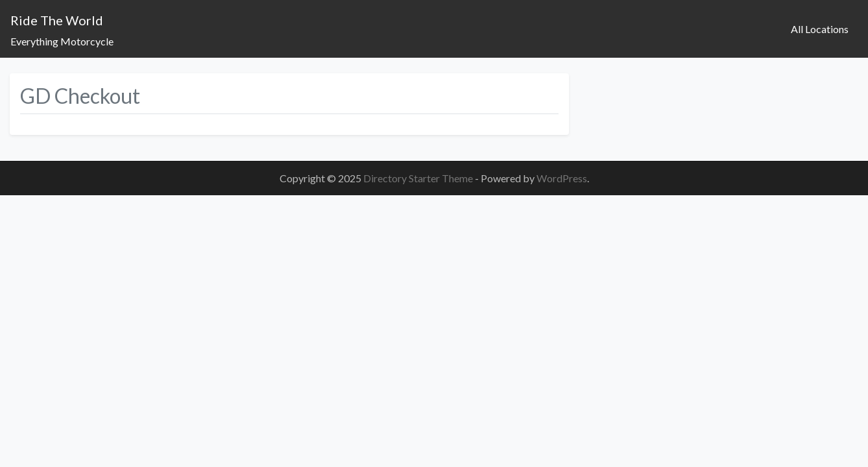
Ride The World (57, 20)
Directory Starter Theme (419, 178)
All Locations (820, 29)
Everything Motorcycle (62, 41)
